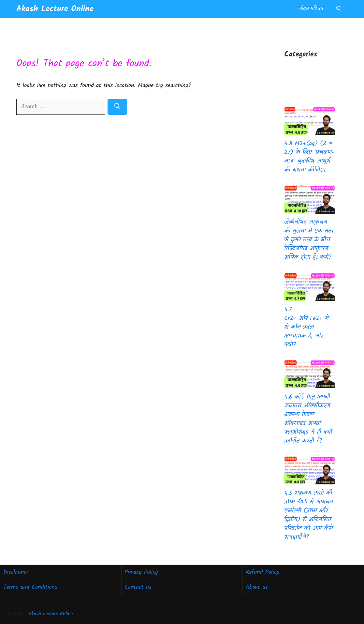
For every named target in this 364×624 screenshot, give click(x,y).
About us (257, 587)
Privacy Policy (141, 572)
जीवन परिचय (311, 9)
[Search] (117, 107)
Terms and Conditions (30, 587)
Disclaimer (16, 572)
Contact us (138, 587)
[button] (339, 9)
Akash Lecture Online (55, 9)
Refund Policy (262, 572)
